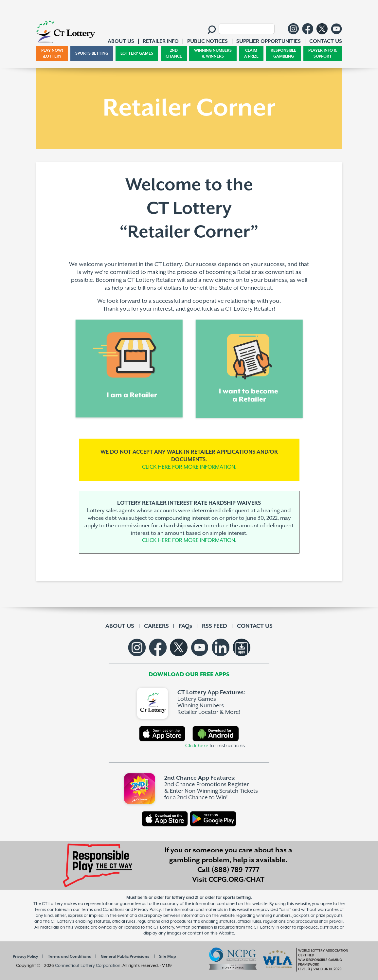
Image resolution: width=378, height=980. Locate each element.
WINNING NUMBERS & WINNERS (213, 54)
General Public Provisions (125, 957)
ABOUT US (120, 626)
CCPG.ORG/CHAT (236, 880)
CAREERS (156, 626)
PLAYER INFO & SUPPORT (323, 54)
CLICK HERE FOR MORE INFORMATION (189, 541)
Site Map (168, 957)
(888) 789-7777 (235, 870)
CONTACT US (255, 626)
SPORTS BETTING (92, 54)
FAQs (185, 626)
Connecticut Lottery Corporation (88, 965)
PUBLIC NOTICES (207, 41)
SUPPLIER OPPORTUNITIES (269, 41)
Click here (197, 746)
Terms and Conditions (69, 957)
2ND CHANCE (174, 54)
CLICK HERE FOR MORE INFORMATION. (189, 467)
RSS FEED (215, 626)
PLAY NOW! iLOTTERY (52, 54)
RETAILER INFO (161, 41)
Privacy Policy (25, 957)
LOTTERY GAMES (137, 54)
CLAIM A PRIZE (251, 54)
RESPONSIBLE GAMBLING (283, 54)
